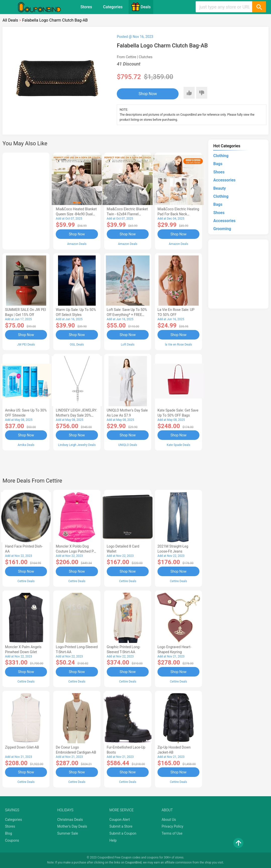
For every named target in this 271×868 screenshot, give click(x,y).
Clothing (221, 156)
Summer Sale (68, 833)
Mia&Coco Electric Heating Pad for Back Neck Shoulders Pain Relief (178, 214)
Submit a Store (121, 826)
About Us (169, 820)
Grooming (222, 229)
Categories (113, 7)
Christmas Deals (70, 820)
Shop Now (148, 94)
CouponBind (133, 862)
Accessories (224, 180)
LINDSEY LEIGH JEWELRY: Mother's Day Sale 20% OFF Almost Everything (76, 415)
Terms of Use (172, 833)
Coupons (12, 840)
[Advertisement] (26, 200)
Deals (141, 7)
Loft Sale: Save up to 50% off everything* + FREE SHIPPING (127, 315)
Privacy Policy (172, 826)
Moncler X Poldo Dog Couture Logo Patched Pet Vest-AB (76, 551)
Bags (218, 164)
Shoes (219, 172)
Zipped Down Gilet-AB (22, 747)
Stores (86, 7)
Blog (9, 833)
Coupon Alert (120, 820)
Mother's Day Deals (72, 826)
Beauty (220, 188)
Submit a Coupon (123, 833)
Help (113, 840)
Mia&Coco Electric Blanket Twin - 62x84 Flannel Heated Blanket (127, 214)
